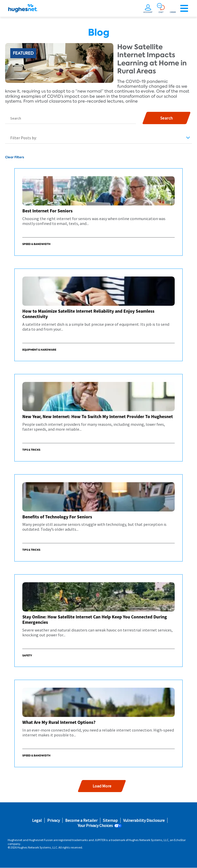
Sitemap (110, 820)
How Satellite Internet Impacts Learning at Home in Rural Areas (152, 59)
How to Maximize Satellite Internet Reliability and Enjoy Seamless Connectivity (88, 314)
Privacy (53, 820)
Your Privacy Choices (95, 826)
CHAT (161, 12)
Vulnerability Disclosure (144, 820)
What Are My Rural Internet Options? (59, 722)
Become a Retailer (81, 820)
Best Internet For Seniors (47, 211)
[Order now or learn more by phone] (173, 7)
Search (16, 118)
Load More (102, 786)
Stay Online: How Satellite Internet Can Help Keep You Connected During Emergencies (95, 620)
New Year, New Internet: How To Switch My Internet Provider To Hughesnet (98, 416)
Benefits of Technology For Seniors (57, 517)
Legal (37, 820)
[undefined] (149, 7)
